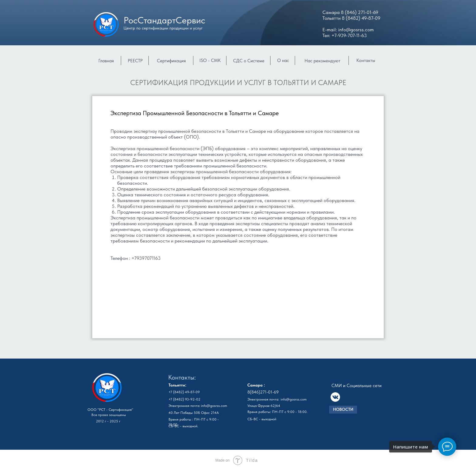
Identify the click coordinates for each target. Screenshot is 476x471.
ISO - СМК (210, 60)
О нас (283, 60)
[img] (107, 389)
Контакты (366, 60)
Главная (106, 61)
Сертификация (171, 61)
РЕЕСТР (135, 61)
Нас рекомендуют (322, 61)
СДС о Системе (249, 61)
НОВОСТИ (343, 409)
